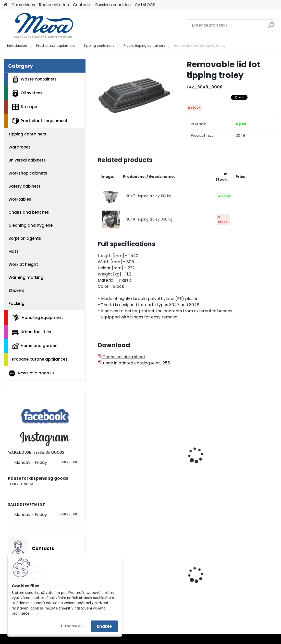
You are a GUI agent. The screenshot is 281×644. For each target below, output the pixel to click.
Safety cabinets (25, 186)
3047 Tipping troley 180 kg (149, 196)
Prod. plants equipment (55, 46)
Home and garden (35, 346)
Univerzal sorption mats (247, 573)
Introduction (17, 46)
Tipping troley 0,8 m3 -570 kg (244, 442)
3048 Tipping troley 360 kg (149, 219)
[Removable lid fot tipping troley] (134, 95)
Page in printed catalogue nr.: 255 (134, 363)
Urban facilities (32, 332)
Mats (14, 251)
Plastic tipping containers (144, 46)
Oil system (27, 93)
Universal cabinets (27, 160)
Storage (25, 107)
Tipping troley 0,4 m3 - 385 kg (185, 442)
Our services (23, 5)
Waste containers (34, 79)
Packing (16, 303)
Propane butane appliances (40, 359)
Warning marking (26, 277)
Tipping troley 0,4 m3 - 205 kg (124, 458)
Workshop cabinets (28, 173)
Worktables (20, 199)
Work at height (23, 264)
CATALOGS (145, 5)
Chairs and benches (29, 212)
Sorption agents (25, 238)
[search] (271, 27)
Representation (54, 5)
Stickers (16, 290)
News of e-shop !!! (31, 373)
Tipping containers (99, 46)
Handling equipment (38, 318)
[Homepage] (6, 5)
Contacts (82, 5)
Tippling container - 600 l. (186, 575)
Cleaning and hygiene (30, 225)
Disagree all (72, 626)
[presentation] (100, 450)
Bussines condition (113, 5)
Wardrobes (20, 147)
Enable (104, 626)
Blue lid (108, 573)
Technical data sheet (122, 357)
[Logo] (39, 25)
